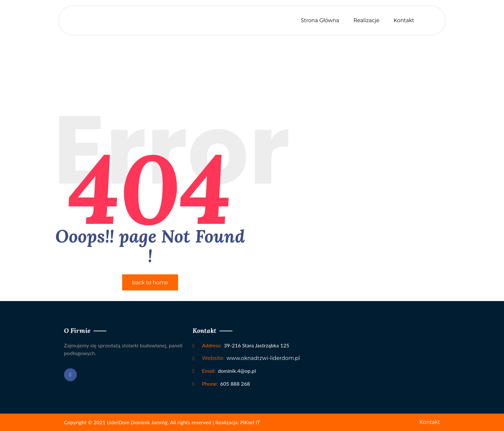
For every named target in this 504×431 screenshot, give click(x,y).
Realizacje (366, 20)
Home (252, 43)
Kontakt (404, 20)
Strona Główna (320, 20)
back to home (150, 283)
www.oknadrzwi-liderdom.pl (251, 358)
